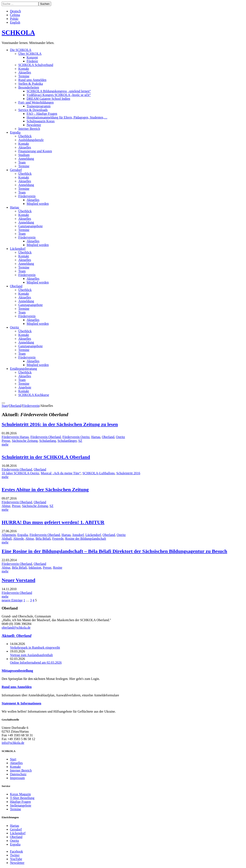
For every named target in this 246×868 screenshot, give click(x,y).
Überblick (25, 136)
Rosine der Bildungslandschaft (86, 539)
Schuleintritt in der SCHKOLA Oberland (46, 457)
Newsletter (34, 125)
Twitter (15, 855)
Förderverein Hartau (15, 437)
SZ (80, 441)
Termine (24, 76)
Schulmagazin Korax (41, 121)
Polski (14, 19)
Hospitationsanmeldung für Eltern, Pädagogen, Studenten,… (67, 117)
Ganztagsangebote (30, 226)
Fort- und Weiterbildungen (36, 102)
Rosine (58, 568)
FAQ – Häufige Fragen (42, 114)
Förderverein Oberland (46, 437)
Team (22, 162)
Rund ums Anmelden (32, 80)
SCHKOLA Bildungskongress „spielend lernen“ (59, 91)
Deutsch (15, 11)
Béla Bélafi (43, 539)
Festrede (58, 539)
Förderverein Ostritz (76, 437)
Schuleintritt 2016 (128, 473)
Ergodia (15, 132)
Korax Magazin (20, 794)
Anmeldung (26, 159)
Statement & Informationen (21, 703)
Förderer (32, 61)
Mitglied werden (38, 204)
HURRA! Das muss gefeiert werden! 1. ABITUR (53, 522)
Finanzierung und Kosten (35, 151)
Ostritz (15, 327)
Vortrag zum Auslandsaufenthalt (31, 655)
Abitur (6, 506)
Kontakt (24, 69)
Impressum (17, 778)
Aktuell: (17, 636)
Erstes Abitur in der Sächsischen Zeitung (45, 490)
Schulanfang (48, 441)
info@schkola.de (13, 743)
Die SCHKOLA (21, 50)
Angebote (25, 387)
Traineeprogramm (39, 106)
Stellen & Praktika (31, 84)
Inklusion (35, 568)
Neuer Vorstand (19, 580)
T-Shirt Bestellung (22, 798)
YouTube (16, 859)
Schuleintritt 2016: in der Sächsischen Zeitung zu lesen (60, 424)
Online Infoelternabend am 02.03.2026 (36, 663)
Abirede (19, 539)
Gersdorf (16, 170)
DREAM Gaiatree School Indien (48, 99)
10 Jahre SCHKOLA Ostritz (20, 473)
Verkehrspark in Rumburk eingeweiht (35, 648)
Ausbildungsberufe (31, 140)
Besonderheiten (29, 87)
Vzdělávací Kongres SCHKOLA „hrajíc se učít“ (59, 95)
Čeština (15, 15)
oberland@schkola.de (16, 628)
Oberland (16, 286)
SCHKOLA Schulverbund (36, 65)
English (15, 22)
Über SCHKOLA (30, 54)
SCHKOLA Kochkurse (34, 395)
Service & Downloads (33, 110)
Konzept (32, 57)
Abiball (7, 539)
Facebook (16, 851)
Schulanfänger (67, 441)
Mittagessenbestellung (17, 671)
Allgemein (9, 535)
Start (5, 406)
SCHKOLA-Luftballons (99, 473)
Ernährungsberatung (23, 369)
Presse (6, 441)
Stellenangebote (21, 805)
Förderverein (27, 196)
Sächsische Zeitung (25, 441)
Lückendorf (18, 249)
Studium (24, 155)
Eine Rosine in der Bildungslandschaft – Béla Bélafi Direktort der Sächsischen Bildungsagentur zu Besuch (114, 551)
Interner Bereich (29, 129)
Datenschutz (18, 774)
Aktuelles (25, 72)
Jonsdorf (78, 535)
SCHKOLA (18, 32)
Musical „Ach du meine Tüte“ (61, 473)
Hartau (15, 207)
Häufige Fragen (20, 802)
